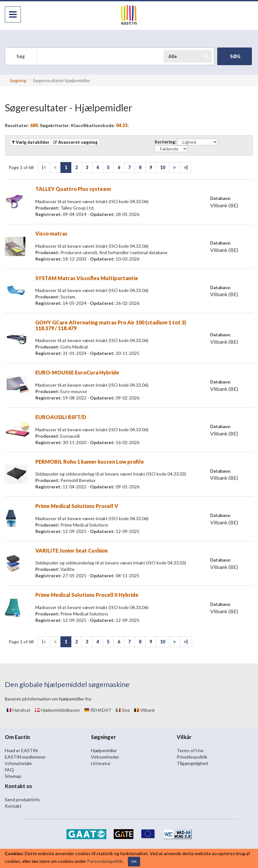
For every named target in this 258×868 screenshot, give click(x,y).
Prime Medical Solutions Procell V (77, 506)
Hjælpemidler (104, 750)
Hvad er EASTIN (21, 750)
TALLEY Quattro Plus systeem (73, 189)
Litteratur (101, 763)
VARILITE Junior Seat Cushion (71, 550)
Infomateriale (18, 763)
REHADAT (98, 710)
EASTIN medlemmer (25, 757)
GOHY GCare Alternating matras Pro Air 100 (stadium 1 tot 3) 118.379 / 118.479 (111, 325)
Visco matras (51, 233)
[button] (75, 142)
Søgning (18, 80)
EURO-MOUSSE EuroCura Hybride (77, 372)
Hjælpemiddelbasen (57, 710)
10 (163, 167)
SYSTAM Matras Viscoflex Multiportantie (87, 278)
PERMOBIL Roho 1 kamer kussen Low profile (90, 462)
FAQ (9, 770)
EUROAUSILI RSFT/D (61, 417)
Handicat (18, 710)
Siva (123, 710)
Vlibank (144, 710)
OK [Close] (134, 861)
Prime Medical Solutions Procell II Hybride (87, 595)
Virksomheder (105, 757)
